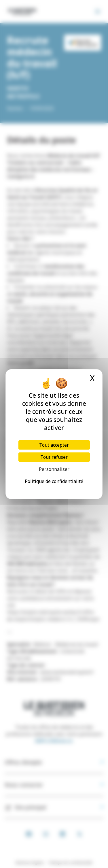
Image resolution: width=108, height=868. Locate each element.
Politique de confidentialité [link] (54, 481)
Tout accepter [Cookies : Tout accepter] (54, 445)
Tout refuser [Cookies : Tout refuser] (54, 457)
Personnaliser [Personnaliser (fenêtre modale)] (54, 469)
